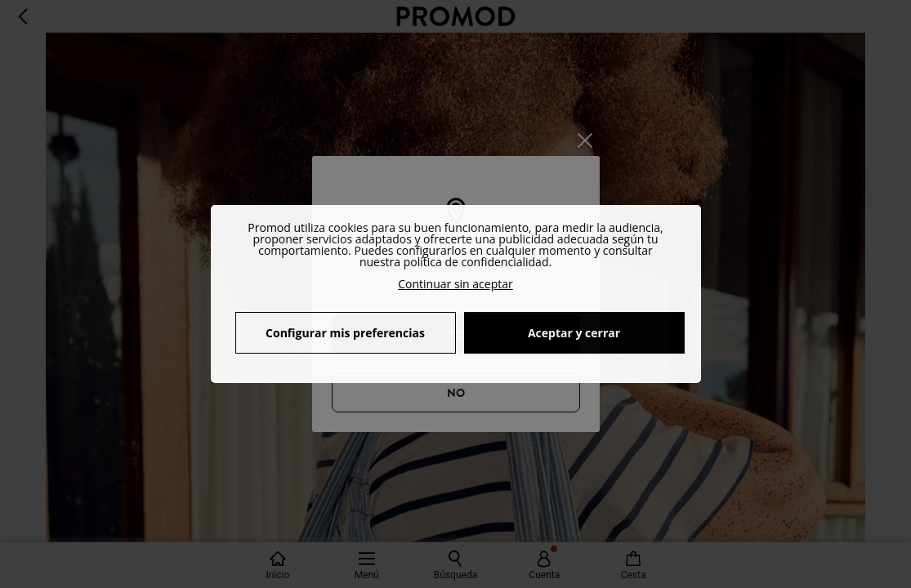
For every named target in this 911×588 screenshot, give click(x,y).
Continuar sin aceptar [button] (455, 284)
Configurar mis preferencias (345, 333)
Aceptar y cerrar (574, 333)
